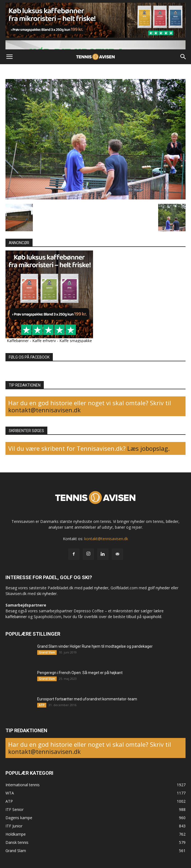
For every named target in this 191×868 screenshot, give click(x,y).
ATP (42, 705)
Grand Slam (47, 652)
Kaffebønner (18, 341)
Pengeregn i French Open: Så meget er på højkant (80, 673)
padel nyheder (96, 588)
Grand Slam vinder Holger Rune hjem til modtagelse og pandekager (95, 646)
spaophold (152, 617)
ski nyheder (47, 594)
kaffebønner (16, 617)
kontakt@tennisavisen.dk (44, 410)
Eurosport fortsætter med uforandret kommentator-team (87, 699)
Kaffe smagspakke (76, 341)
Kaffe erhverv (44, 341)
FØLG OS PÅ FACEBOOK (29, 357)
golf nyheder (159, 588)
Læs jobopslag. (148, 448)
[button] (9, 57)
